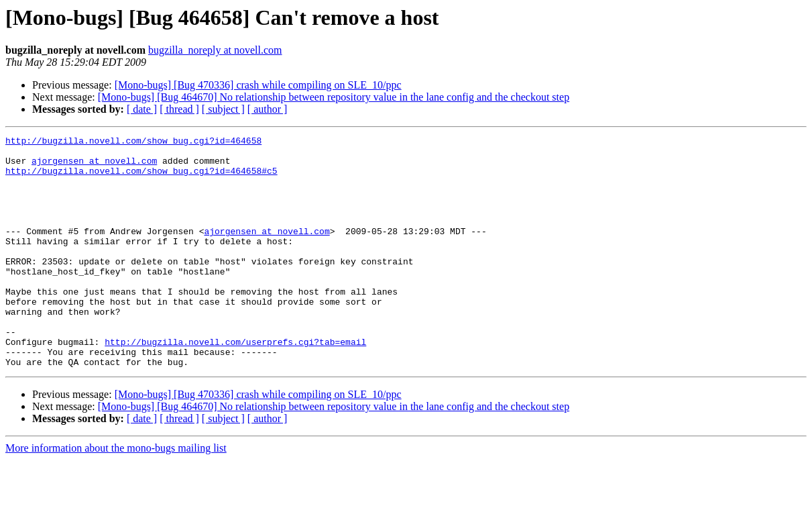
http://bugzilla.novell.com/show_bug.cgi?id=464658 (133, 142)
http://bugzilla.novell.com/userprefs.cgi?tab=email (235, 384)
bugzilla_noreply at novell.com (215, 50)
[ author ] (268, 109)
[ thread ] (179, 109)
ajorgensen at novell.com (94, 166)
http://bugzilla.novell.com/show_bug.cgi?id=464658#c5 (141, 179)
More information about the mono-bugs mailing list (116, 494)
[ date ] (142, 109)
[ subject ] (223, 109)
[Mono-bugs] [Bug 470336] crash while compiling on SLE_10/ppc (258, 85)
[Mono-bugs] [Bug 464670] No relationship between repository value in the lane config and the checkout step (334, 97)
